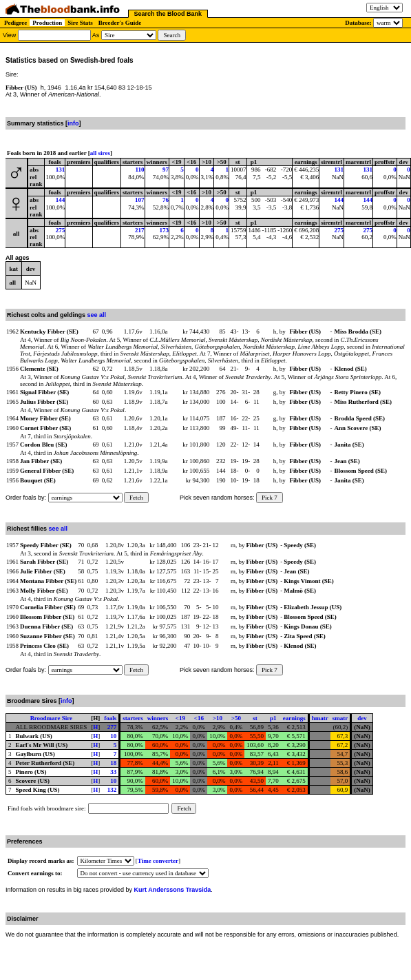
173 (165, 230)
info (73, 123)
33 (113, 772)
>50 (236, 718)
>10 (218, 718)
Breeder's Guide (120, 23)
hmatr (320, 718)
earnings (294, 718)
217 (140, 230)
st (255, 718)
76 (166, 200)
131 (61, 170)
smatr (340, 718)
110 (140, 170)
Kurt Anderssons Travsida (173, 890)
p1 (273, 718)
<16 (199, 718)
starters (133, 718)
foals (110, 718)
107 (140, 200)
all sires (100, 153)
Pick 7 (270, 498)
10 (113, 736)
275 (61, 230)
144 (61, 200)
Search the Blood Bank (168, 14)
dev (362, 718)
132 (112, 790)
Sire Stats (80, 23)
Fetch (136, 498)
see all (97, 315)
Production (47, 23)
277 (112, 727)
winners (158, 718)
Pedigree (15, 23)
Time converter (158, 861)
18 (113, 763)
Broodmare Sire (51, 718)
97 (166, 170)
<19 (180, 718)
